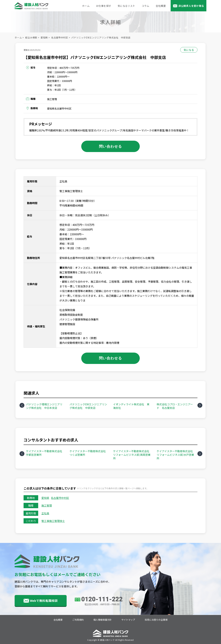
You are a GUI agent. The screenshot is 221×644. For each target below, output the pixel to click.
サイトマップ (128, 620)
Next (200, 405)
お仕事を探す (104, 6)
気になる (189, 50)
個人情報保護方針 (103, 620)
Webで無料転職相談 (44, 601)
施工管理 (47, 505)
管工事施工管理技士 (53, 521)
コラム (145, 6)
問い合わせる (111, 146)
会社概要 (161, 6)
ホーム (86, 6)
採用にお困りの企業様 (156, 620)
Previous (22, 405)
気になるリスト (126, 6)
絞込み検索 (31, 37)
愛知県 (44, 37)
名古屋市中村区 (60, 37)
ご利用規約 (78, 620)
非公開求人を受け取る (191, 6)
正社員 (45, 513)
